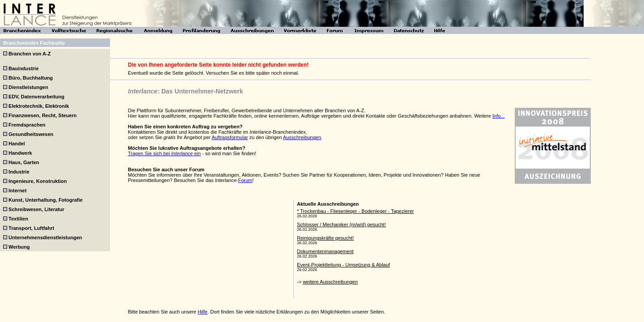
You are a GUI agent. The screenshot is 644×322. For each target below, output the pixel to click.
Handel (17, 144)
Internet (17, 191)
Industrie (19, 172)
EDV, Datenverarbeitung (36, 97)
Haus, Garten (24, 162)
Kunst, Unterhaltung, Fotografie (46, 200)
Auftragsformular (230, 137)
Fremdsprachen (27, 125)
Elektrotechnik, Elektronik (39, 106)
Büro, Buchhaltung (31, 78)
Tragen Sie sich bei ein (164, 153)
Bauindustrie (23, 68)
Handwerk (20, 153)
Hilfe (203, 312)
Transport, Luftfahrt (31, 228)
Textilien (18, 219)
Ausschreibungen (302, 137)
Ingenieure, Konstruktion (38, 181)
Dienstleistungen (28, 87)
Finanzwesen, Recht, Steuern (42, 115)
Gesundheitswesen (31, 134)
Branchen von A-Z (30, 54)
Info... (499, 116)
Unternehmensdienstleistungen (45, 237)
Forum (245, 180)
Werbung (19, 247)
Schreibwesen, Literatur (36, 209)
